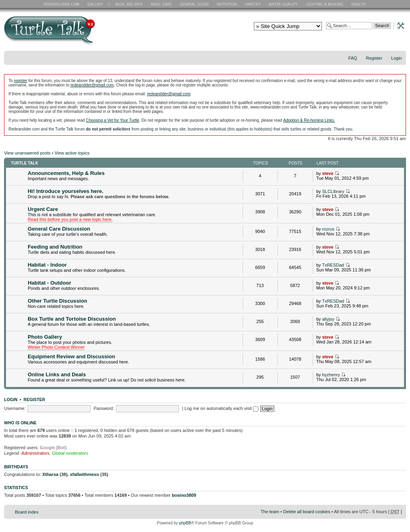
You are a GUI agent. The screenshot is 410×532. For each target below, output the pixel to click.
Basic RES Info (127, 4)
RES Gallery (98, 4)
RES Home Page (63, 4)
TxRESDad (333, 265)
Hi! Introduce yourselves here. (65, 191)
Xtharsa (50, 474)
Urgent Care (43, 209)
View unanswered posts (27, 153)
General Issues (195, 4)
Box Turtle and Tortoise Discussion (72, 319)
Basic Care (161, 4)
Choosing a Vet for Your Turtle (113, 120)
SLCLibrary (333, 191)
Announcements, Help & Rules (66, 173)
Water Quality (283, 4)
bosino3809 (184, 495)
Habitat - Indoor (47, 265)
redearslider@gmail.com (92, 85)
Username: (15, 408)
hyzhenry (331, 375)
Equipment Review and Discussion (71, 356)
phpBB (185, 523)
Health (359, 4)
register (21, 81)
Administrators (35, 453)
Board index (27, 512)
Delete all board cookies (306, 512)
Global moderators (70, 453)
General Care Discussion (59, 229)
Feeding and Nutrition (55, 247)
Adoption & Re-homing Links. (309, 120)
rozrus (328, 229)
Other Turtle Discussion (57, 301)
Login (397, 58)
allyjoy (328, 319)
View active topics (72, 153)
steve (328, 173)
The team (270, 512)
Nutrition (228, 4)
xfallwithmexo (85, 474)
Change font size (400, 68)
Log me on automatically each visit (221, 408)
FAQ (353, 58)
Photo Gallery (45, 337)
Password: (104, 408)
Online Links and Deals (57, 374)
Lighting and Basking (325, 4)
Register (374, 58)
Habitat (253, 4)
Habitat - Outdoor (49, 283)
